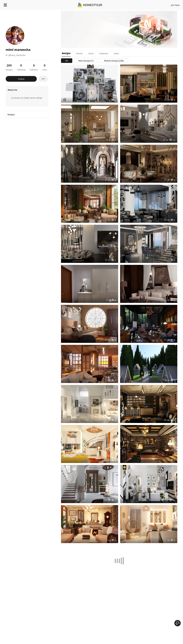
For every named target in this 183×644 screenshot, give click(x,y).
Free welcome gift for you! (124, 12)
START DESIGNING (169, 4)
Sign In (130, 4)
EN (151, 4)
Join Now (141, 4)
